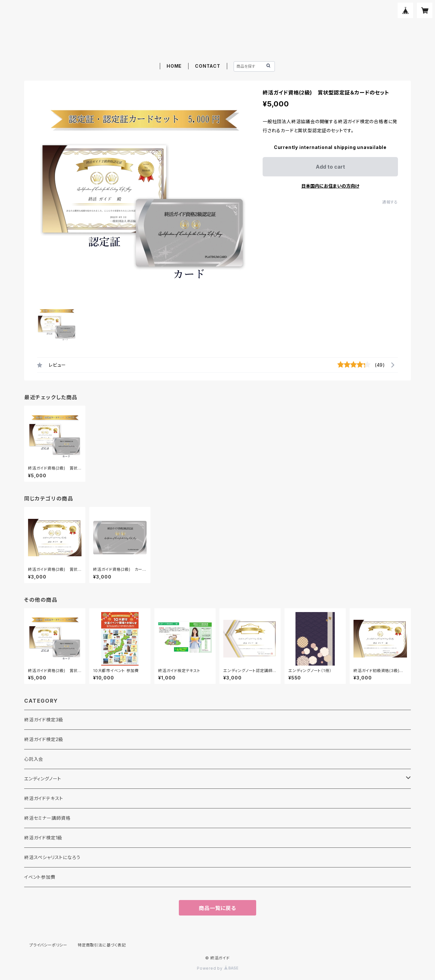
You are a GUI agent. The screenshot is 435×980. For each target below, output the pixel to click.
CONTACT (208, 66)
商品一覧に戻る (217, 908)
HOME (174, 66)
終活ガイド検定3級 (44, 720)
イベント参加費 (40, 877)
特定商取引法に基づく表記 (102, 945)
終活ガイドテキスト (44, 798)
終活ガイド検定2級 (44, 739)
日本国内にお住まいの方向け (330, 186)
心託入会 (34, 759)
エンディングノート (43, 779)
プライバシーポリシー (48, 945)
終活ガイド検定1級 (43, 838)
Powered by (217, 968)
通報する (390, 202)
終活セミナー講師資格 (47, 818)
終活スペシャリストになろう (52, 857)
